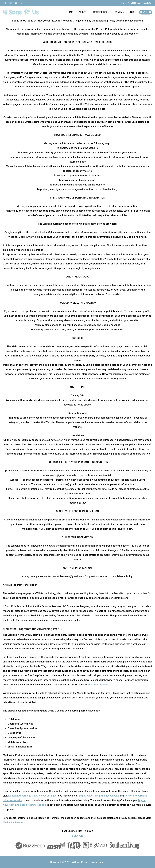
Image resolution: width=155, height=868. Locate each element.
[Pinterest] (16, 3)
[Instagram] (11, 3)
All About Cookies (98, 685)
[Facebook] (5, 3)
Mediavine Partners (14, 822)
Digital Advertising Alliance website (99, 796)
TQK (132, 12)
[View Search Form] (146, 12)
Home (70, 12)
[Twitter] (21, 3)
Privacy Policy (97, 862)
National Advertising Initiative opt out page (32, 796)
